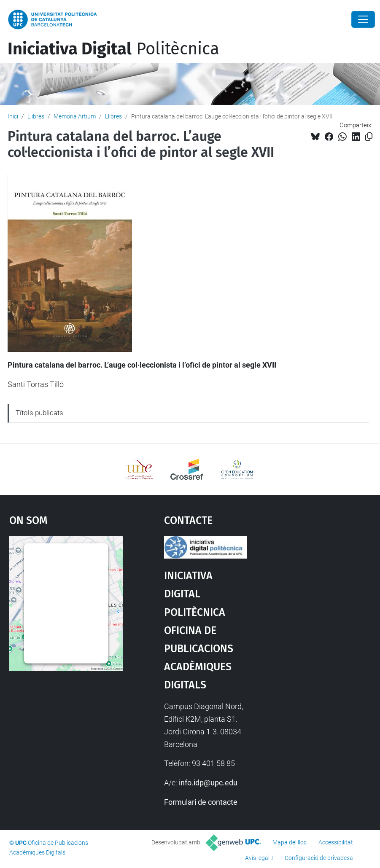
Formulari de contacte (201, 802)
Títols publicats (39, 413)
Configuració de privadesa (319, 858)
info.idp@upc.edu (208, 783)
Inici (13, 116)
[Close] (363, 19)
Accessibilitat (336, 842)
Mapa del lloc (290, 842)
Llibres (36, 116)
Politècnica (113, 49)
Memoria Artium (75, 116)
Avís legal (257, 858)
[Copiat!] (369, 137)
